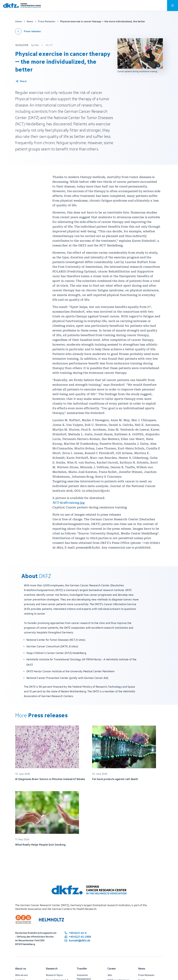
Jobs (110, 975)
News (142, 969)
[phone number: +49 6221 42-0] (78, 933)
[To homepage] (22, 6)
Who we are (21, 975)
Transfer (82, 969)
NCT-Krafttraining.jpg (69, 503)
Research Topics (54, 975)
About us (21, 969)
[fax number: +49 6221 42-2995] (78, 937)
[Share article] (21, 81)
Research (52, 969)
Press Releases (146, 975)
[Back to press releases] (28, 31)
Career (112, 969)
